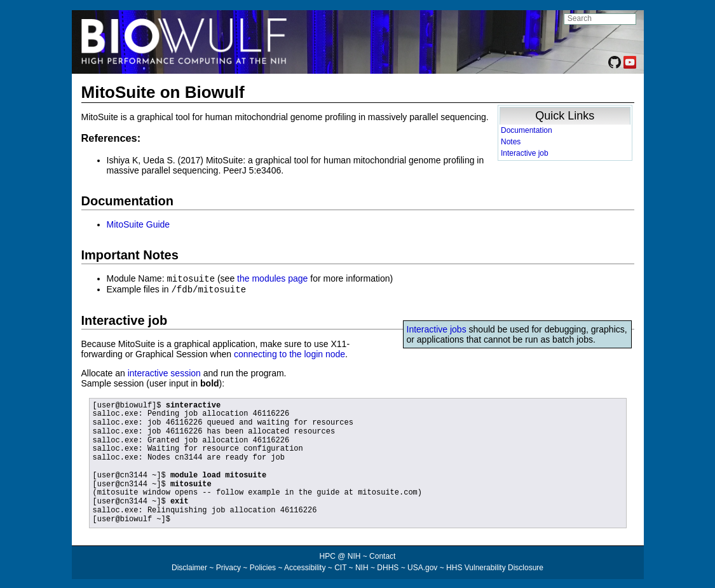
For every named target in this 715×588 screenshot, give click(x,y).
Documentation (527, 130)
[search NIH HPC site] (600, 19)
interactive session (164, 372)
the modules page (272, 278)
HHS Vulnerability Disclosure (495, 566)
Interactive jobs (437, 328)
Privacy (228, 566)
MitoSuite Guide (139, 224)
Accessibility (305, 566)
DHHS (388, 566)
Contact (382, 555)
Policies (263, 566)
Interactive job (525, 153)
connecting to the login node (289, 353)
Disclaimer (189, 566)
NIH (362, 566)
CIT (340, 566)
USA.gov (422, 566)
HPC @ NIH (341, 555)
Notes (511, 142)
